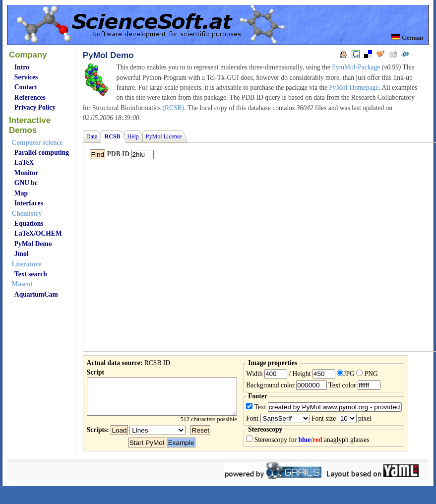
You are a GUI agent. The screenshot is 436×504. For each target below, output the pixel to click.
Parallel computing (42, 153)
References (30, 97)
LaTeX (24, 162)
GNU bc (26, 183)
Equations (29, 223)
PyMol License (164, 136)
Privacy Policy (35, 107)
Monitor (26, 173)
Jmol (22, 254)
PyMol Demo (33, 244)
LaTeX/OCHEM (38, 233)
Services (26, 77)
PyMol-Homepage (354, 88)
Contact (26, 87)
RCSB (112, 136)
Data (92, 136)
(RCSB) (173, 108)
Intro (22, 67)
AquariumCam (36, 294)
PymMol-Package (356, 67)
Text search (31, 274)
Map (21, 193)
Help (133, 136)
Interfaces (29, 203)
